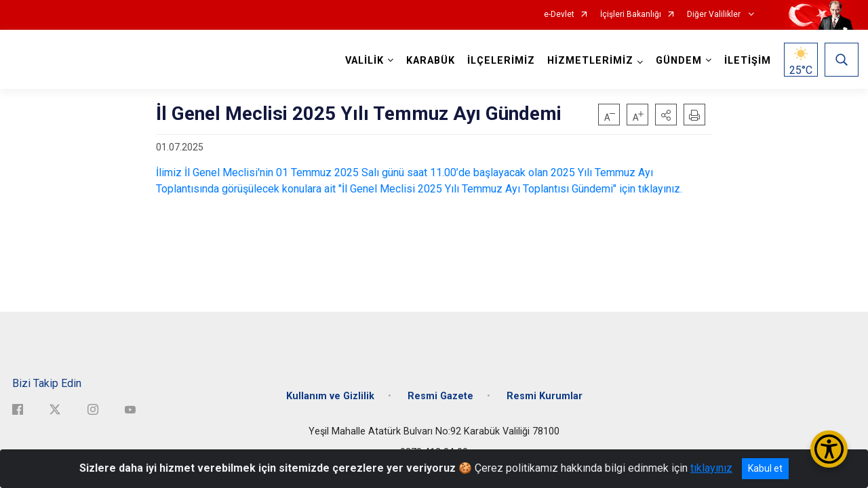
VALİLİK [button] (362, 61)
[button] (666, 115)
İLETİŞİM (746, 61)
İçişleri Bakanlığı (631, 15)
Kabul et (765, 468)
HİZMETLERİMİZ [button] (588, 61)
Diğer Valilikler (715, 15)
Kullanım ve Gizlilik (330, 388)
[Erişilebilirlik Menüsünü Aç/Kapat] (829, 449)
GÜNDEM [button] (677, 61)
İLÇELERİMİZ (499, 61)
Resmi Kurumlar (545, 388)
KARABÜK (429, 61)
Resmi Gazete (440, 388)
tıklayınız (711, 468)
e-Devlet (559, 15)
